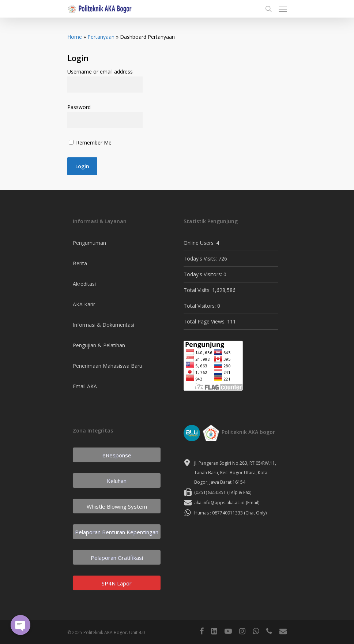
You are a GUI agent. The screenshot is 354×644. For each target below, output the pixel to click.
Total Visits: (198, 290)
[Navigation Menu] (283, 9)
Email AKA (85, 386)
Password (79, 107)
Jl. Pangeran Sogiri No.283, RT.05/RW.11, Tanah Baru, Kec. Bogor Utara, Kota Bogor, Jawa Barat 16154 (235, 473)
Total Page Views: (205, 321)
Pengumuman (89, 243)
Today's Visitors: (204, 274)
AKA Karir (84, 304)
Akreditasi (84, 284)
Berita (80, 263)
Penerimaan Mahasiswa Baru (108, 366)
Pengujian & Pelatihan (99, 345)
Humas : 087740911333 (219, 513)
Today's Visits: (201, 259)
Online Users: (200, 243)
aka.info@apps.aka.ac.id (219, 503)
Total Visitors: (200, 306)
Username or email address (100, 72)
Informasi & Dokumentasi (103, 325)
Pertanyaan (101, 37)
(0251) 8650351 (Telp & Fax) (223, 492)
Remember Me (90, 143)
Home (75, 37)
